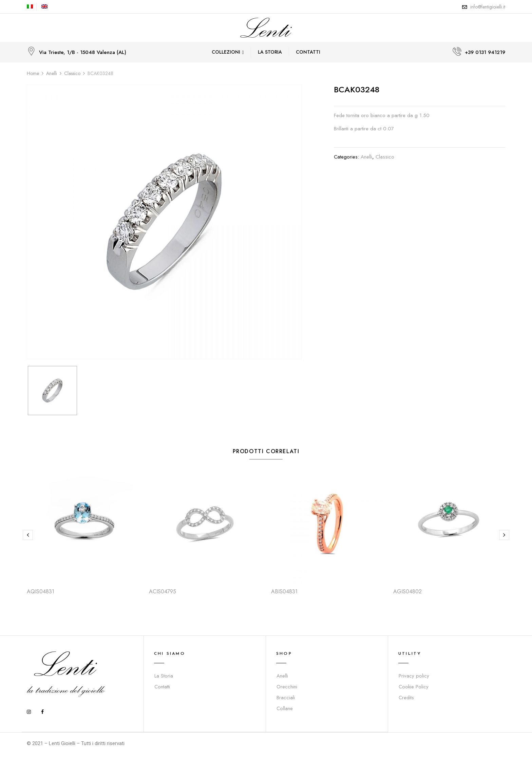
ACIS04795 (163, 591)
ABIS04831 (284, 591)
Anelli (52, 73)
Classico (72, 73)
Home (33, 73)
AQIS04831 (41, 591)
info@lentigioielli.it (488, 7)
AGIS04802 (407, 591)
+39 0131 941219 (485, 52)
